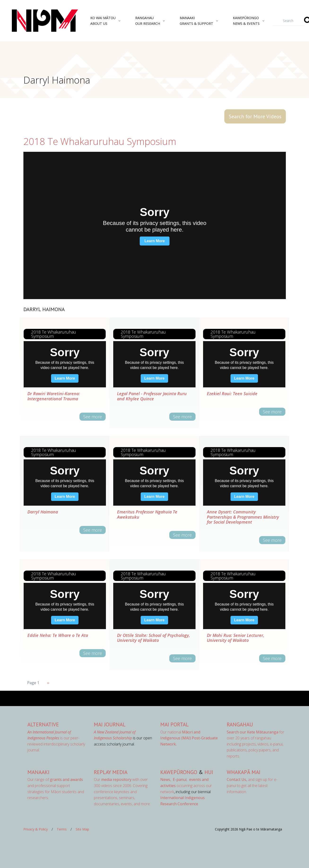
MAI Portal (174, 724)
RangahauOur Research (148, 21)
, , (174, 779)
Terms (62, 829)
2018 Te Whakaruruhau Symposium (100, 141)
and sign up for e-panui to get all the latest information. (252, 785)
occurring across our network (186, 785)
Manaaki (38, 772)
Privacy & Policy (36, 829)
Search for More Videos (255, 116)
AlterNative (43, 724)
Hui (209, 772)
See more (93, 417)
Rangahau (240, 724)
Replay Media (111, 772)
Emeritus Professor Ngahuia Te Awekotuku (147, 514)
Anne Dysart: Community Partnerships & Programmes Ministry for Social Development (243, 517)
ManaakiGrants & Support (196, 21)
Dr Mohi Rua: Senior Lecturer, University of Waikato (236, 638)
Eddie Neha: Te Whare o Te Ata (58, 635)
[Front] (33, 21)
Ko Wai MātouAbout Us (103, 21)
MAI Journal (110, 724)
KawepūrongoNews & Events (246, 21)
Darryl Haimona (43, 512)
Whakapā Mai (244, 772)
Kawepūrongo (179, 772)
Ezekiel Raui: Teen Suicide (232, 394)
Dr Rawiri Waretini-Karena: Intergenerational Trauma (54, 396)
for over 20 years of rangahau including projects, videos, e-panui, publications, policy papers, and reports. (255, 744)
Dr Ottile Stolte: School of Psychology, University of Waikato (154, 638)
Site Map (82, 829)
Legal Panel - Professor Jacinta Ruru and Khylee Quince (152, 396)
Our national (189, 738)
